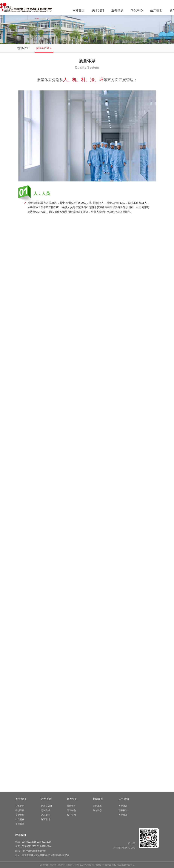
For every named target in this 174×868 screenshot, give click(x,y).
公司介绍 (20, 806)
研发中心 (137, 10)
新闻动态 (98, 799)
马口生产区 (25, 48)
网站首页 (78, 10)
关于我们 (98, 10)
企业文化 (20, 815)
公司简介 (71, 806)
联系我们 (21, 835)
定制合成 (46, 810)
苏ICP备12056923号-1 (123, 865)
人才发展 (123, 815)
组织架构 (20, 810)
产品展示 (46, 799)
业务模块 (117, 10)
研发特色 (71, 810)
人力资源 (124, 799)
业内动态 (97, 810)
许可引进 (46, 819)
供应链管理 (47, 806)
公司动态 (97, 806)
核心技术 (71, 815)
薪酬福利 (123, 810)
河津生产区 (44, 48)
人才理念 (123, 806)
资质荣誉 (20, 824)
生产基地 (156, 10)
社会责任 (20, 819)
